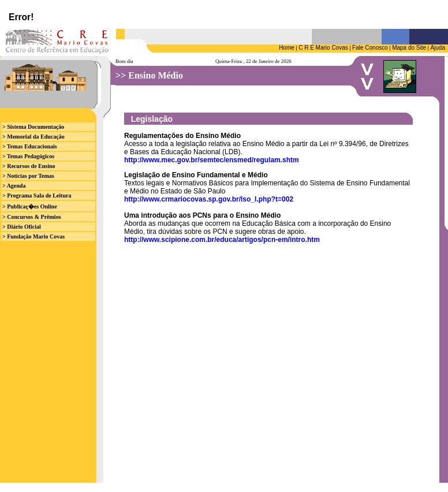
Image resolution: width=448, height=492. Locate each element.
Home (287, 48)
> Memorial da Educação (33, 137)
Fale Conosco (370, 48)
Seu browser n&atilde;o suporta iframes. (224, 14)
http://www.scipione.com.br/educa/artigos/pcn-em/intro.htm (222, 240)
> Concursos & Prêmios (32, 217)
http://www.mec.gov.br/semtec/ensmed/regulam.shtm (212, 160)
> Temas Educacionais (30, 146)
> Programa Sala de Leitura (37, 195)
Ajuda (438, 48)
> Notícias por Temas (28, 176)
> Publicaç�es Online (30, 206)
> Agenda (14, 186)
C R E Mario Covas (323, 48)
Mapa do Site (409, 48)
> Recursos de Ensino (29, 166)
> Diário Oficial (22, 227)
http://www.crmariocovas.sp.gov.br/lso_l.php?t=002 (209, 199)
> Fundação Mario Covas (33, 236)
